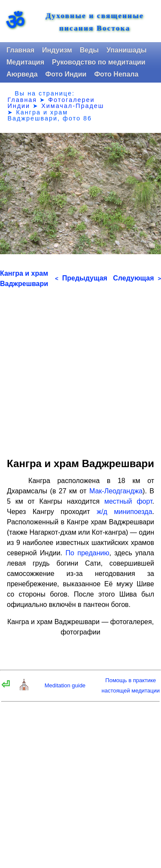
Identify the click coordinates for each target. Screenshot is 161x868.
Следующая (137, 278)
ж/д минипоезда (124, 512)
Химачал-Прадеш (73, 106)
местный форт (128, 501)
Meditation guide (65, 685)
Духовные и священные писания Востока (95, 22)
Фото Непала (116, 74)
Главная (20, 50)
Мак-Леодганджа (116, 491)
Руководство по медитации (99, 62)
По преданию (87, 553)
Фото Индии (66, 74)
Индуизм (57, 50)
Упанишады (126, 50)
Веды (89, 50)
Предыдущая (81, 278)
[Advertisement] (80, 370)
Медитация (25, 62)
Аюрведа (22, 74)
